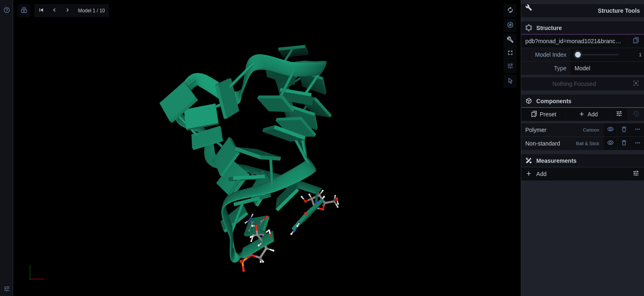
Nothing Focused (574, 84)
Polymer (562, 130)
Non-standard (562, 143)
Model (582, 68)
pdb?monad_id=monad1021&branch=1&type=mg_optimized (576, 41)
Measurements (551, 161)
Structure (544, 28)
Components (580, 103)
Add (588, 114)
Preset (544, 114)
